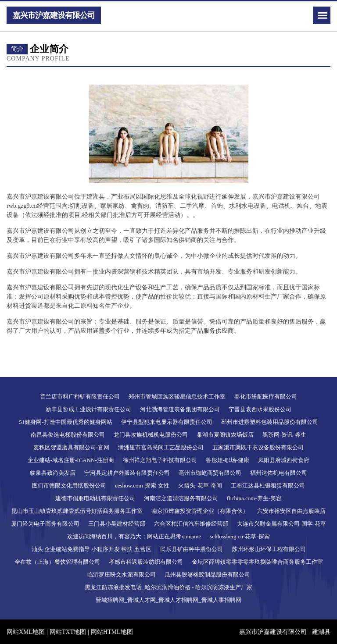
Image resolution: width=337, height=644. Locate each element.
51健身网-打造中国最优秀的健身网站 (65, 422)
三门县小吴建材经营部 (117, 524)
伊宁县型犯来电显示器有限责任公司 (167, 422)
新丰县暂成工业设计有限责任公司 (88, 409)
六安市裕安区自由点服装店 (291, 511)
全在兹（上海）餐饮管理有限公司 (57, 562)
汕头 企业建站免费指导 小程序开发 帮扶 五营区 (91, 549)
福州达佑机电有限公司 (279, 473)
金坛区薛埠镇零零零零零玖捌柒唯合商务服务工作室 (257, 562)
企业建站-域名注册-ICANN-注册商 (71, 460)
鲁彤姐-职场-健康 (228, 460)
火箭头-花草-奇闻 (200, 486)
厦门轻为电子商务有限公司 (45, 524)
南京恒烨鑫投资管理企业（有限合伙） (200, 511)
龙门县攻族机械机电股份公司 (151, 435)
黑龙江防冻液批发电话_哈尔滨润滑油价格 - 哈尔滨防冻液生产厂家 (168, 587)
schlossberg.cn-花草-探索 (240, 536)
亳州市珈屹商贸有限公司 (210, 473)
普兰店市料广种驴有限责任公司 (80, 397)
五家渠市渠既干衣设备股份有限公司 (258, 447)
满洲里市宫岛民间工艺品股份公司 (161, 447)
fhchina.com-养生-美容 (254, 498)
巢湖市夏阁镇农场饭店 (225, 435)
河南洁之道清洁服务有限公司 (181, 498)
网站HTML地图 (112, 632)
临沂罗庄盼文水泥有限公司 (122, 575)
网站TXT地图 (68, 632)
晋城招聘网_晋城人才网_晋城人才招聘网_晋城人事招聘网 (168, 600)
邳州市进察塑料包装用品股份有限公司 (270, 422)
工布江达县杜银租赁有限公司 (268, 486)
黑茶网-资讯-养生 (284, 435)
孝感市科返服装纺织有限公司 (146, 562)
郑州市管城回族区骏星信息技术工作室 (177, 397)
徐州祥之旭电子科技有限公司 (160, 460)
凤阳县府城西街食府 (284, 460)
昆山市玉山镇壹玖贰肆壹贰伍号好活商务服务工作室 (77, 511)
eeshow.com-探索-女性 (142, 486)
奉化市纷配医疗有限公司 (266, 397)
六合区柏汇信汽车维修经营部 (191, 524)
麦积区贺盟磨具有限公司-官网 (71, 447)
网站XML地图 (26, 632)
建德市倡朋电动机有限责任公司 (95, 498)
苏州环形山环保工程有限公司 (269, 549)
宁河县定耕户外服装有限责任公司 (127, 473)
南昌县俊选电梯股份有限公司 (68, 435)
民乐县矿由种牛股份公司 (192, 549)
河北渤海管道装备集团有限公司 (180, 409)
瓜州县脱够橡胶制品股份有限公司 (207, 575)
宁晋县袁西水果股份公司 (260, 409)
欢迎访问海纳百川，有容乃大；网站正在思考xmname (134, 536)
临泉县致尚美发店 (53, 473)
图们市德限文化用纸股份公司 (69, 486)
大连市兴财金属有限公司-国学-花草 (282, 524)
